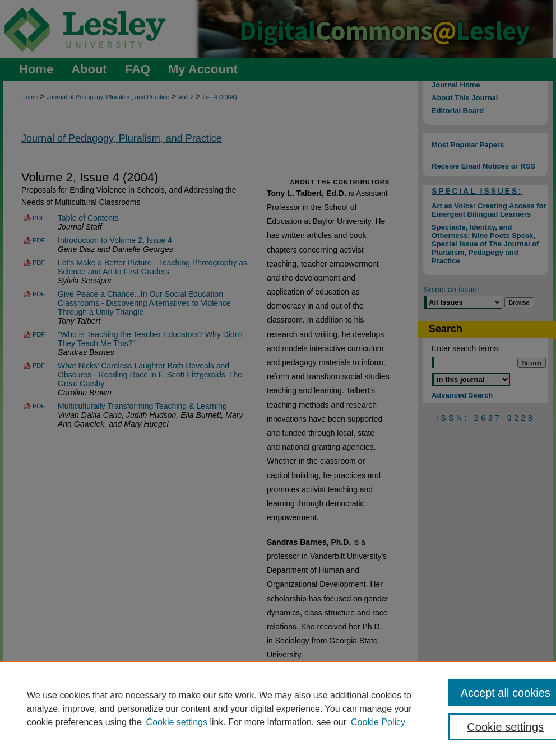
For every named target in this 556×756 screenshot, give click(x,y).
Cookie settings (177, 722)
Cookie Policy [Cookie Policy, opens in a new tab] (378, 722)
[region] (278, 708)
